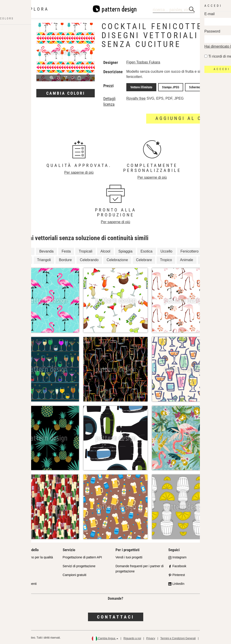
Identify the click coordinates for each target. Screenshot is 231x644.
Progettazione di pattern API (82, 556)
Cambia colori (66, 93)
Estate (24, 259)
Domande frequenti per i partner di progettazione (140, 568)
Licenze (15, 574)
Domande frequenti (23, 583)
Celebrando (89, 259)
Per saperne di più (79, 172)
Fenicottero (189, 250)
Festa (66, 250)
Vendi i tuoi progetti (129, 556)
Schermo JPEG (192, 87)
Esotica (146, 250)
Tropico (166, 259)
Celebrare (144, 259)
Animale (187, 259)
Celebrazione (117, 259)
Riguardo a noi (132, 637)
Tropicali (85, 250)
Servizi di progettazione (79, 565)
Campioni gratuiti (75, 574)
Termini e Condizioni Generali (178, 637)
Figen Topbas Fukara (143, 62)
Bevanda (46, 250)
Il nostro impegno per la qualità (31, 556)
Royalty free (136, 97)
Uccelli (207, 259)
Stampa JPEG (167, 87)
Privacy (151, 637)
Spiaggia (125, 250)
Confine (25, 250)
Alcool (105, 250)
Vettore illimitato (140, 87)
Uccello (166, 250)
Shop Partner (19, 565)
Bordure (65, 259)
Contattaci (116, 616)
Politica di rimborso (212, 637)
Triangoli (44, 259)
